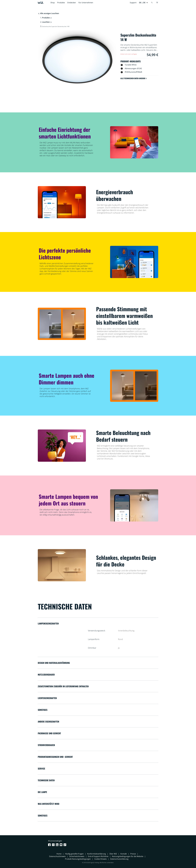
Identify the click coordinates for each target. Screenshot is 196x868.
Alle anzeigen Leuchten (48, 13)
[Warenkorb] (157, 3)
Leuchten (46, 22)
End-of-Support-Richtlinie (98, 856)
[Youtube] (61, 845)
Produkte (61, 3)
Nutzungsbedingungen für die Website (128, 856)
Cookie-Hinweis (100, 859)
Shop (53, 3)
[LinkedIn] (58, 845)
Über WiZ (113, 854)
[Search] (152, 3)
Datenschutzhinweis (57, 856)
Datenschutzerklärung (119, 859)
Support (133, 3)
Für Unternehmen (86, 3)
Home (59, 854)
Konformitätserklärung (96, 854)
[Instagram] (54, 845)
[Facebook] (50, 845)
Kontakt (124, 854)
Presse (133, 854)
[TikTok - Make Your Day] (65, 845)
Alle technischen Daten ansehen (134, 78)
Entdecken (72, 3)
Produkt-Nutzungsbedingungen (78, 859)
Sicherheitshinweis (77, 856)
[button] (144, 3)
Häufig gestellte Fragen (74, 854)
